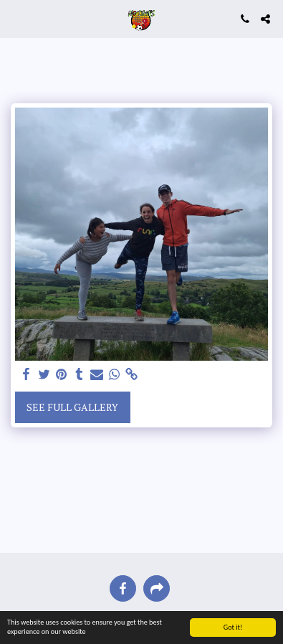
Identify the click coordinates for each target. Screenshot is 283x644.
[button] (16, 18)
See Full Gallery (72, 407)
